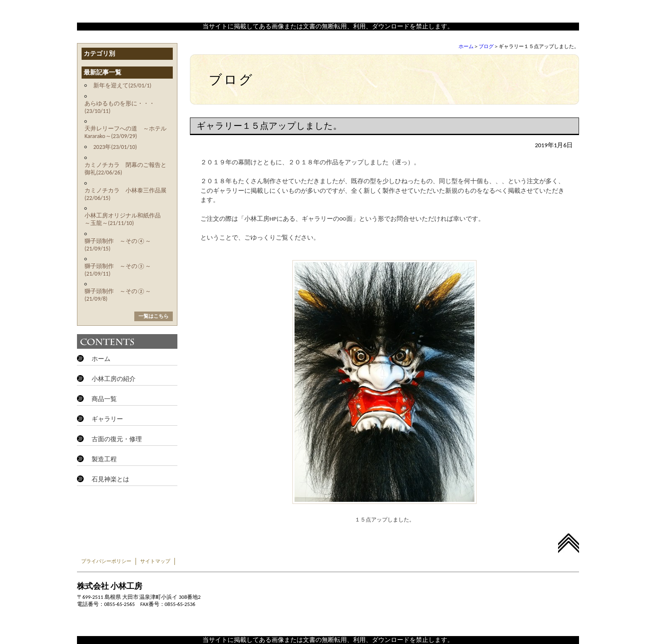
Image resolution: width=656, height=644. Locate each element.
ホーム (466, 46)
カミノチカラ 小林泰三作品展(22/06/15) (126, 194)
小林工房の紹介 (114, 379)
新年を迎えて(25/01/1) (122, 86)
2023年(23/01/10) (115, 147)
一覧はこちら (154, 316)
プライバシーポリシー (106, 561)
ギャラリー (107, 419)
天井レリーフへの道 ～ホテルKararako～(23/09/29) (126, 132)
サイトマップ (155, 561)
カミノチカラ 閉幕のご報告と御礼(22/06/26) (126, 169)
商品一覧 (104, 399)
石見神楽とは (110, 479)
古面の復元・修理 (117, 439)
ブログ (486, 46)
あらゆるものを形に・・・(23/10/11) (120, 107)
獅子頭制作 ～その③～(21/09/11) (118, 270)
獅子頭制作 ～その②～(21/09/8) (118, 295)
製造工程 (104, 459)
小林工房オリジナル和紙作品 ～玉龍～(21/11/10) (126, 219)
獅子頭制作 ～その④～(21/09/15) (118, 245)
